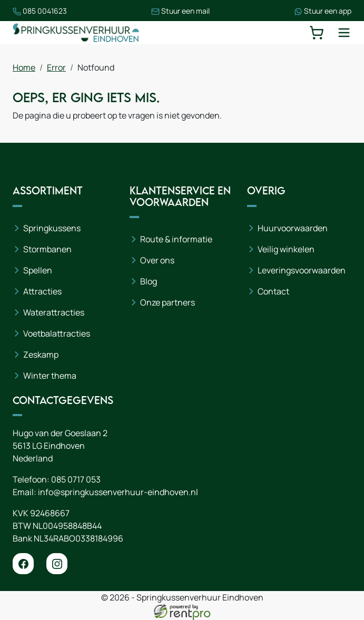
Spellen (38, 270)
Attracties (42, 291)
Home (24, 67)
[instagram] (57, 564)
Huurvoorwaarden (293, 228)
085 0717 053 (76, 479)
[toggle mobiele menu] (344, 33)
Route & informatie (176, 239)
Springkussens (52, 228)
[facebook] (23, 564)
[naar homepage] (76, 32)
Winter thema (50, 376)
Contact (273, 291)
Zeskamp (41, 355)
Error (56, 67)
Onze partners (168, 302)
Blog (149, 281)
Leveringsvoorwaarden (302, 270)
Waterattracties (54, 312)
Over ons (157, 260)
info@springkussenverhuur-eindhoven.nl (118, 492)
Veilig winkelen (286, 249)
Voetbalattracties (57, 333)
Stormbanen (47, 249)
